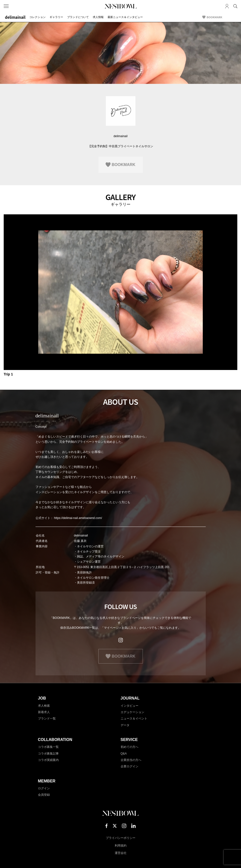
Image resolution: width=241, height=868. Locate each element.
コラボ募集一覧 (48, 747)
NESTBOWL (121, 6)
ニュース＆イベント (134, 719)
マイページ (227, 6)
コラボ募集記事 (48, 754)
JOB (42, 698)
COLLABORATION (55, 740)
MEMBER (47, 781)
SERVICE (129, 740)
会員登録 (44, 795)
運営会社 (121, 853)
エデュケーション (132, 712)
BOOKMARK (214, 17)
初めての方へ (130, 747)
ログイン (44, 788)
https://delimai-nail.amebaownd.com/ (78, 518)
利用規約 (121, 846)
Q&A (124, 754)
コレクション (37, 17)
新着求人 (44, 712)
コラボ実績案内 (48, 760)
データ (125, 725)
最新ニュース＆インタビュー (125, 17)
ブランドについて (78, 17)
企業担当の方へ (131, 760)
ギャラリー (56, 17)
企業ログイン (130, 766)
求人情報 (98, 17)
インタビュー (130, 706)
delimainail (15, 17)
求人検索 (44, 706)
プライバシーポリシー (121, 838)
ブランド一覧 (47, 719)
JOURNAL (130, 698)
